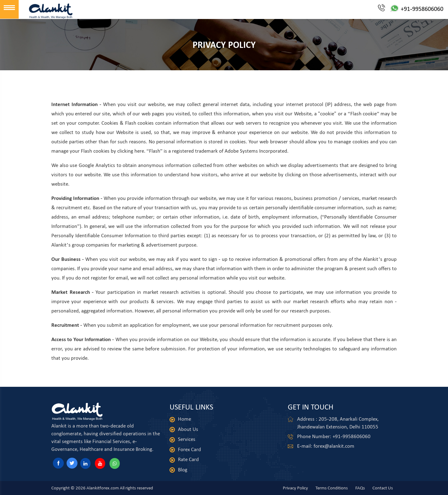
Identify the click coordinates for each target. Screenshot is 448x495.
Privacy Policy (295, 488)
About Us (188, 429)
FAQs (360, 488)
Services (187, 439)
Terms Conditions (332, 488)
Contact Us (383, 488)
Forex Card (189, 449)
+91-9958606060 (411, 9)
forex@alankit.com (334, 446)
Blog (183, 470)
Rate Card (188, 459)
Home (184, 419)
